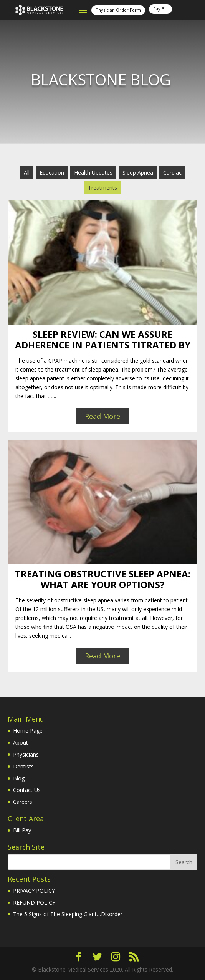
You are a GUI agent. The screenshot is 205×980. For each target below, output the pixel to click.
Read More (102, 416)
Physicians (26, 754)
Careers (23, 802)
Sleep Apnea (138, 172)
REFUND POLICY (34, 902)
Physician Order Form (118, 10)
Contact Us (27, 790)
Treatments (102, 187)
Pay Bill (160, 9)
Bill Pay (22, 830)
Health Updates (93, 172)
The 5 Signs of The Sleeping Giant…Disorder (68, 914)
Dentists (23, 766)
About (21, 742)
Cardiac (172, 172)
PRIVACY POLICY (34, 891)
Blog (19, 778)
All (27, 172)
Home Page (28, 731)
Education (52, 172)
